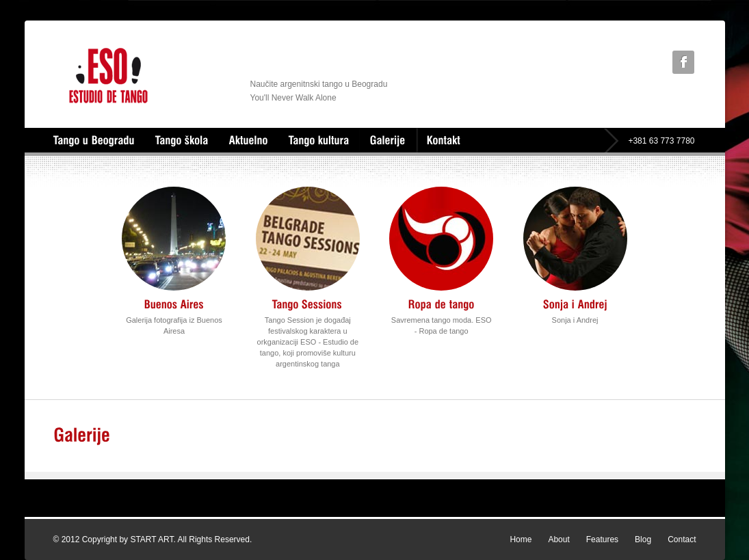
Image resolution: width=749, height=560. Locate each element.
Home (521, 539)
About (559, 539)
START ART (152, 539)
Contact (682, 539)
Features (602, 539)
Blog (643, 539)
